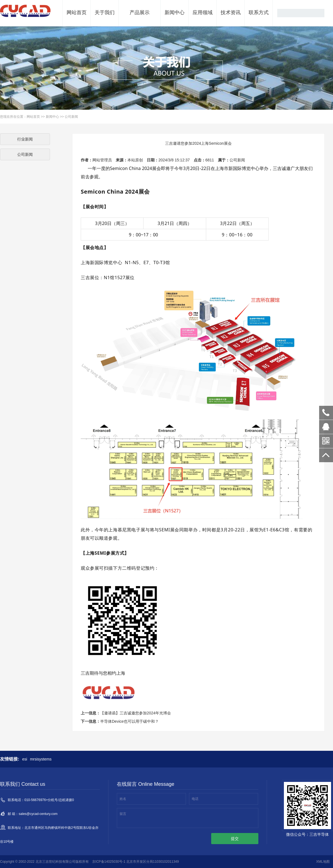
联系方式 (259, 12)
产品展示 (140, 12)
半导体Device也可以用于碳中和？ (129, 721)
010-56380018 (326, 413)
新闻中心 (175, 12)
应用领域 (203, 12)
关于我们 (105, 12)
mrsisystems (41, 759)
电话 (195, 799)
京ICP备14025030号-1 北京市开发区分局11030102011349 (136, 862)
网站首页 (77, 12)
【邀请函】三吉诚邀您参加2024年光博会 (136, 713)
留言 (123, 814)
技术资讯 (231, 12)
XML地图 (323, 862)
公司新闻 (71, 117)
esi (25, 759)
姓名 (123, 799)
